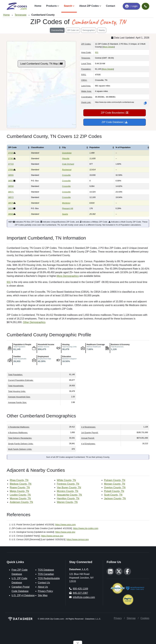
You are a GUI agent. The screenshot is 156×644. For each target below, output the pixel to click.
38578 (11, 208)
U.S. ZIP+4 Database (23, 595)
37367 (11, 158)
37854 (11, 170)
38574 (11, 203)
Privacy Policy (46, 591)
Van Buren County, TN (69, 487)
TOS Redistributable (49, 578)
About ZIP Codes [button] (89, 6)
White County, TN (66, 480)
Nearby (102, 30)
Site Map (43, 595)
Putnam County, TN (115, 480)
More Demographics (68, 276)
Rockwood (67, 170)
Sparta (65, 214)
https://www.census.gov (52, 536)
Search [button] (68, 6)
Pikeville (66, 158)
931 (97, 52)
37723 (11, 164)
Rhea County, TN (19, 480)
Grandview (67, 153)
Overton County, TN (115, 487)
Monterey (66, 203)
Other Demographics (34, 322)
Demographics (89, 30)
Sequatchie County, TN (69, 495)
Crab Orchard (68, 164)
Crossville (66, 175)
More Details (109, 47)
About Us (43, 587)
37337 (11, 153)
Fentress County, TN (68, 484)
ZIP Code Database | (114, 122)
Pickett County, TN (114, 491)
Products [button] (51, 6)
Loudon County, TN (20, 495)
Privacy (118, 618)
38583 (11, 214)
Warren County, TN (67, 502)
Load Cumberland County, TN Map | (41, 64)
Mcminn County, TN (67, 491)
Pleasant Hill (67, 208)
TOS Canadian (46, 574)
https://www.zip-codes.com (86, 528)
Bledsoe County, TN (21, 484)
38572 (11, 197)
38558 (11, 186)
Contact (111, 6)
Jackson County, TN (115, 498)
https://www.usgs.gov (65, 532)
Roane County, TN (20, 487)
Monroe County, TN (20, 498)
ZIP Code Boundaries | (115, 113)
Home (38, 6)
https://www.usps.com (65, 525)
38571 (11, 192)
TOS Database (46, 570)
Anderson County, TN (21, 502)
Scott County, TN (113, 495)
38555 (11, 175)
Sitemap (131, 618)
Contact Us (44, 583)
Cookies (145, 618)
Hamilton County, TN (68, 498)
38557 (11, 181)
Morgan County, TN (115, 484)
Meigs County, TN (19, 491)
